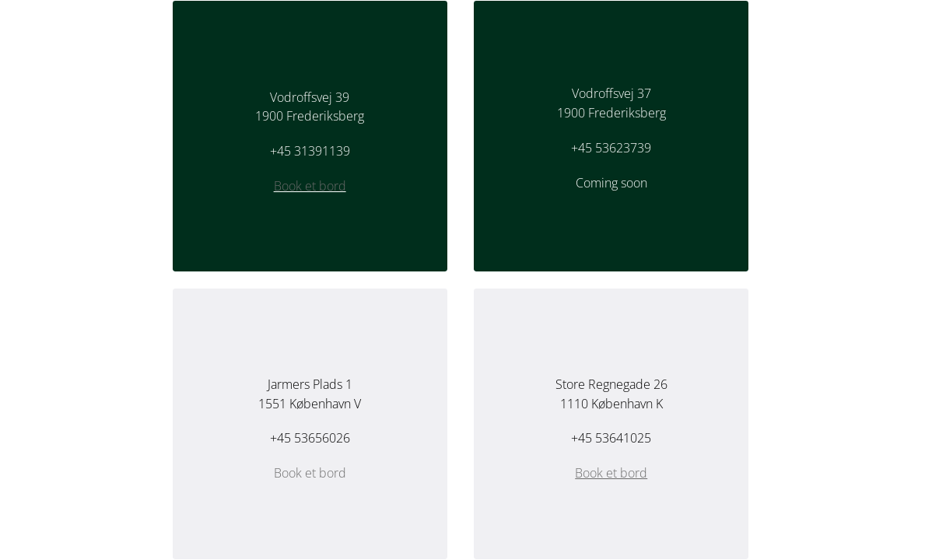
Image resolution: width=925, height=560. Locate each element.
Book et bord (310, 186)
